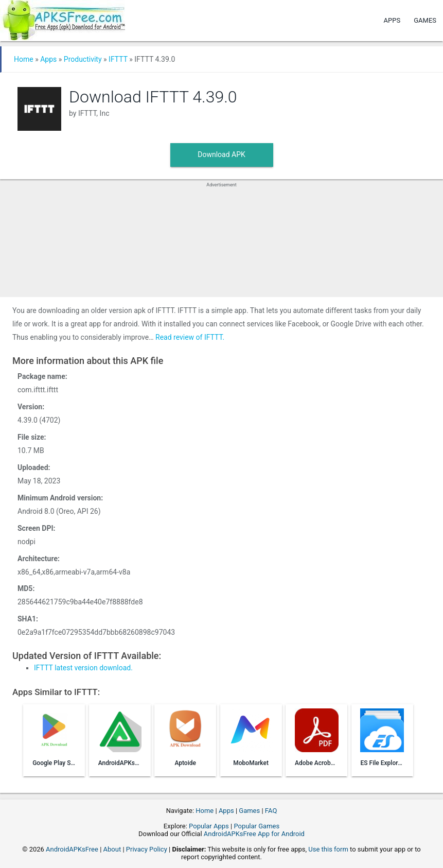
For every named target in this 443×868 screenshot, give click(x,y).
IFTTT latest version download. (83, 668)
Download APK (221, 154)
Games (425, 20)
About (112, 849)
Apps (392, 20)
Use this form (328, 849)
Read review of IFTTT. (190, 337)
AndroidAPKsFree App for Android (254, 834)
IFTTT (118, 59)
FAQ (271, 811)
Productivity (83, 59)
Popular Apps (209, 826)
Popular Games (256, 826)
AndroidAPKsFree (72, 849)
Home (24, 59)
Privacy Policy (147, 849)
